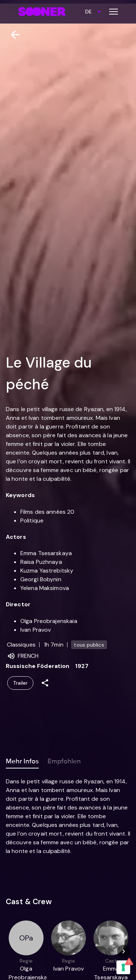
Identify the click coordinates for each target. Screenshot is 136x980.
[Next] (124, 951)
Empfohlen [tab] (64, 760)
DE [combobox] (88, 12)
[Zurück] (12, 35)
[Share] (45, 683)
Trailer (20, 683)
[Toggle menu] (114, 12)
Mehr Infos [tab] (22, 760)
